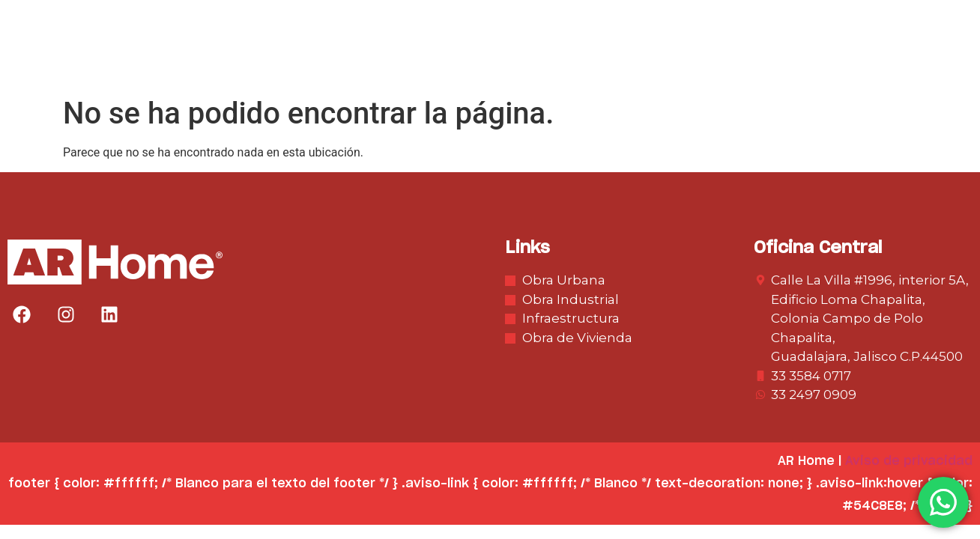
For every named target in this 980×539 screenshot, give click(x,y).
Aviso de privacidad (909, 461)
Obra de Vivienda (895, 58)
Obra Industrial (626, 58)
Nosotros (404, 58)
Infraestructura (757, 58)
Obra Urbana (505, 58)
